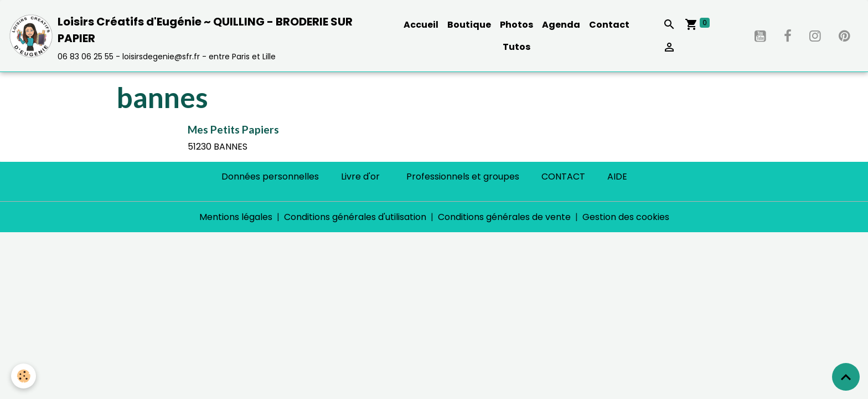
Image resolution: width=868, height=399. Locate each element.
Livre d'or (360, 177)
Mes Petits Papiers (233, 129)
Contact (609, 25)
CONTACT (563, 177)
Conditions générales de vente (504, 217)
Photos (516, 25)
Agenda (561, 25)
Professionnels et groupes (463, 177)
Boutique (469, 25)
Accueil (421, 25)
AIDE (617, 177)
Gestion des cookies (626, 217)
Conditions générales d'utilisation (355, 217)
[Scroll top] (846, 377)
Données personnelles (270, 177)
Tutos (516, 47)
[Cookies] (24, 376)
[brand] (194, 36)
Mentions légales (236, 217)
